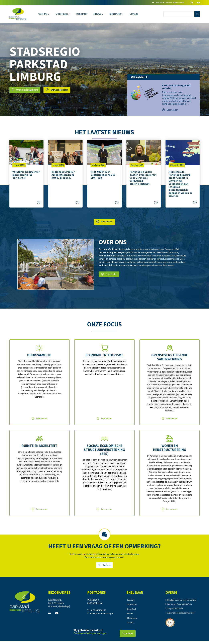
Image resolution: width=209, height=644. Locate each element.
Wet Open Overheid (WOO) (180, 606)
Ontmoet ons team (58, 90)
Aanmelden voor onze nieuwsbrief (168, 3)
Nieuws (101, 14)
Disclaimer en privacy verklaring (182, 602)
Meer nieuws (104, 222)
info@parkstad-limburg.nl (102, 615)
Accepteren (128, 633)
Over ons (43, 14)
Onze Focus (63, 14)
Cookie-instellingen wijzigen (90, 633)
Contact (138, 14)
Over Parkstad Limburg (25, 90)
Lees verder (170, 110)
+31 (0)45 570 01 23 (99, 612)
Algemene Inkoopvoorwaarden (181, 615)
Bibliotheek (119, 14)
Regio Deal (84, 14)
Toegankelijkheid (175, 611)
